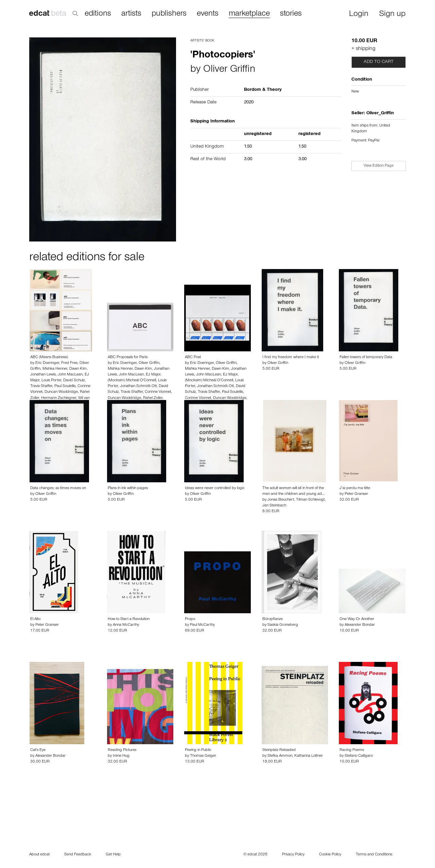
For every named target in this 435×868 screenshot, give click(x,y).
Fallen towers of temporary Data (366, 357)
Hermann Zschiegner (59, 398)
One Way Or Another (357, 619)
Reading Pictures (122, 750)
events (208, 14)
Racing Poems (352, 750)
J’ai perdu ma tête (355, 488)
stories (291, 14)
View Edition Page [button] (379, 166)
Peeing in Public (198, 750)
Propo (190, 619)
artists (131, 14)
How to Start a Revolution (129, 619)
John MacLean (70, 375)
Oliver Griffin (229, 70)
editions (98, 14)
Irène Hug (121, 756)
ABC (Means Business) (49, 357)
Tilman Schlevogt (310, 500)
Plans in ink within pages (128, 488)
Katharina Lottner (309, 756)
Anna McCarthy (126, 625)
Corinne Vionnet (158, 392)
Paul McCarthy (202, 625)
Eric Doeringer (47, 363)
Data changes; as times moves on (58, 488)
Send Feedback (78, 855)
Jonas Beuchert (281, 500)
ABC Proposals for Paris (128, 357)
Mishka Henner (55, 369)
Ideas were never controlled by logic (215, 488)
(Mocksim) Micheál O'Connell (132, 381)
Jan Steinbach (274, 506)
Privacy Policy (293, 855)
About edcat (39, 855)
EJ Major (153, 375)
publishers (169, 14)
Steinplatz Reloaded (279, 750)
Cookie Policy (330, 855)
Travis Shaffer (41, 386)
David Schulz (74, 381)
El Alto (35, 619)
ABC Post (193, 357)
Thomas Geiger (203, 756)
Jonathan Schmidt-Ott (138, 386)
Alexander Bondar (360, 625)
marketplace (249, 14)
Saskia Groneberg (283, 625)
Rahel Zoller (153, 398)
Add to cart (379, 62)
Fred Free (69, 363)
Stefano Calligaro (359, 756)
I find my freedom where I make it (291, 357)
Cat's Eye (38, 750)
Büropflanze (273, 619)
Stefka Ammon (280, 756)
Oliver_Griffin (380, 114)
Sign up (392, 14)
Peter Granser (356, 494)
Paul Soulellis (65, 386)
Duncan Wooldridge (61, 392)
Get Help (113, 855)
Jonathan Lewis (43, 375)
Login (359, 14)
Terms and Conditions (374, 855)
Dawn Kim (78, 369)
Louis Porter (51, 381)
